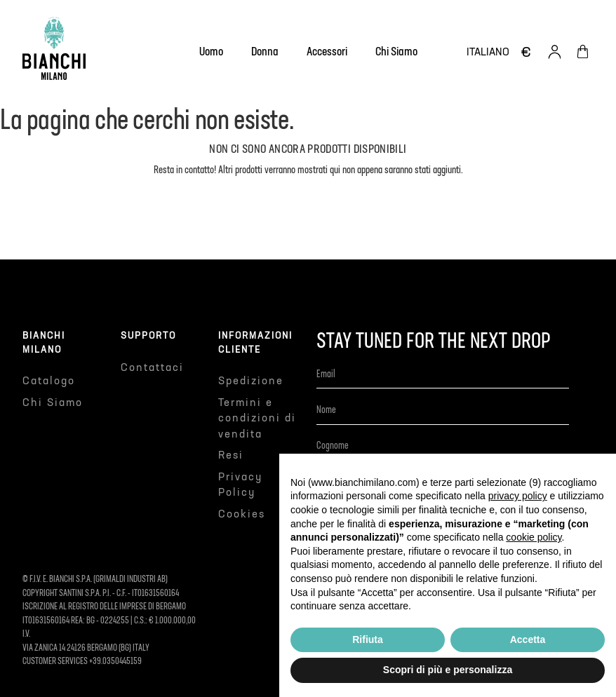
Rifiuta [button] (368, 640)
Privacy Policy (240, 485)
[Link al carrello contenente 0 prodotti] (582, 52)
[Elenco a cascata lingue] (488, 52)
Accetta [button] (528, 640)
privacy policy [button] (518, 496)
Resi (231, 455)
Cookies (242, 514)
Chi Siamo (53, 403)
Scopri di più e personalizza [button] (448, 670)
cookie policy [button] (534, 537)
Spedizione (251, 381)
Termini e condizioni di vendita (257, 419)
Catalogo (49, 381)
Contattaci (152, 368)
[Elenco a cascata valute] (526, 52)
